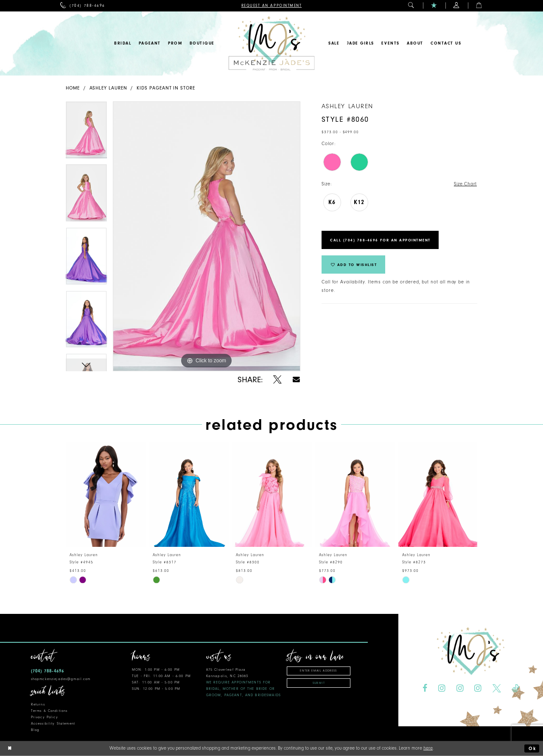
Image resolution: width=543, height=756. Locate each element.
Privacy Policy (45, 717)
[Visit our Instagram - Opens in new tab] (442, 689)
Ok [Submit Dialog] (532, 749)
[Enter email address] (319, 671)
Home (73, 88)
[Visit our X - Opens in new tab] (497, 689)
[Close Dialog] (10, 749)
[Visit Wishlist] (434, 6)
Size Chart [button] (465, 184)
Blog (35, 730)
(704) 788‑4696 (48, 671)
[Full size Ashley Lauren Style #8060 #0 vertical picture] (207, 236)
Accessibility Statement (53, 724)
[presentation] (106, 494)
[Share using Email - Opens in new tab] (296, 379)
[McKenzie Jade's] (271, 43)
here (428, 748)
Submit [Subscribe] (319, 683)
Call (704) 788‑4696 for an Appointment (381, 240)
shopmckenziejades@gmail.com (61, 679)
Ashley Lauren (108, 88)
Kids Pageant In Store (166, 88)
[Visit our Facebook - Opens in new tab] (425, 689)
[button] (411, 6)
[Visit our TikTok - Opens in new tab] (515, 689)
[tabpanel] (86, 133)
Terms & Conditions (49, 711)
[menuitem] (83, 6)
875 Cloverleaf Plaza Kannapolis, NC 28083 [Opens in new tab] (244, 682)
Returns (38, 704)
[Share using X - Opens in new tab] (277, 380)
